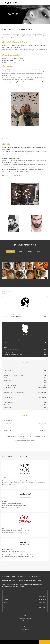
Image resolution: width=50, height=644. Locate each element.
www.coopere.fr (18, 504)
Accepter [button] (45, 642)
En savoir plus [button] (31, 642)
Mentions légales (33, 640)
